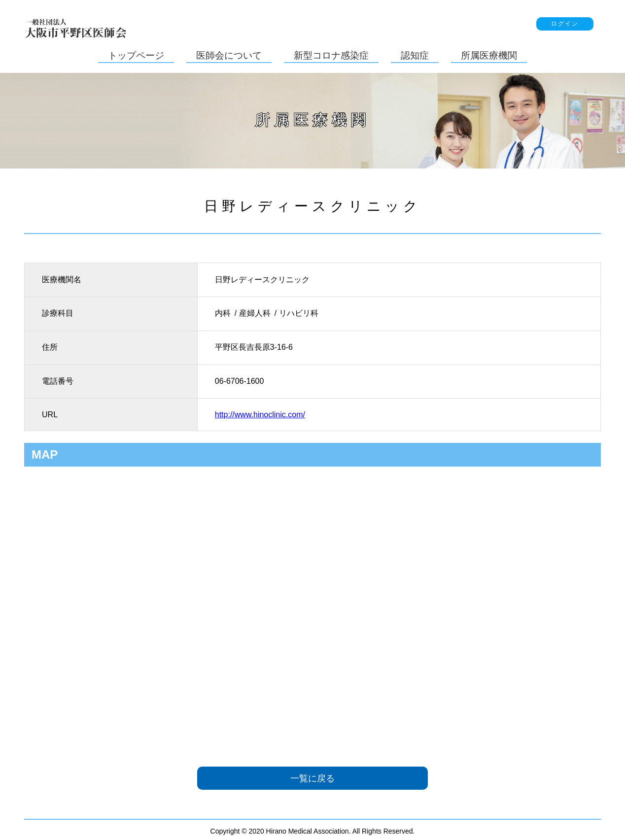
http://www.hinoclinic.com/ (260, 415)
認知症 (415, 55)
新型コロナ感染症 (331, 55)
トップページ (136, 55)
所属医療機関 (489, 55)
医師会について (229, 55)
